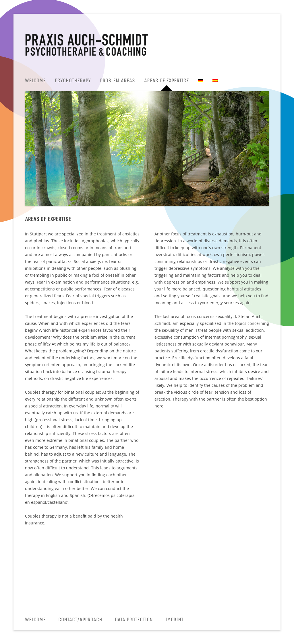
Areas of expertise (167, 80)
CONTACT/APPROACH (80, 619)
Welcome (35, 80)
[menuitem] (201, 81)
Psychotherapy (73, 80)
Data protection (134, 619)
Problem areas (117, 80)
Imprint (174, 619)
